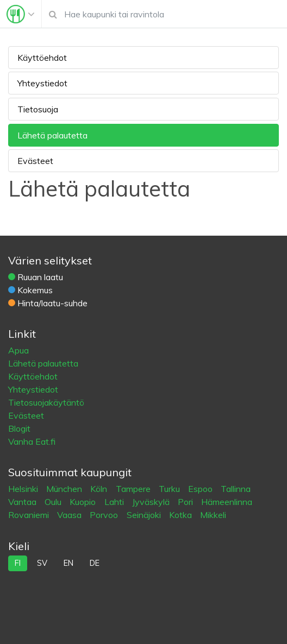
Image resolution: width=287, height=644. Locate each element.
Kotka (182, 515)
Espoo (201, 489)
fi (18, 563)
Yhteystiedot (42, 83)
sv (42, 563)
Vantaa (23, 502)
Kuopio (84, 502)
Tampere (134, 489)
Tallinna (236, 489)
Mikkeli (213, 515)
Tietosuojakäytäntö (46, 402)
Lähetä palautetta (52, 135)
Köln (100, 489)
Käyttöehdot (42, 58)
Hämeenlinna (227, 502)
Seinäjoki (145, 515)
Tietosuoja (38, 109)
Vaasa (70, 515)
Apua (18, 350)
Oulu (54, 502)
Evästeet (35, 161)
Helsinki (24, 489)
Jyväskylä (152, 502)
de (95, 563)
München (65, 489)
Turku (170, 489)
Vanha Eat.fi (32, 441)
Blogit (19, 428)
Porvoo (105, 515)
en (68, 563)
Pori (186, 502)
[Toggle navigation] (21, 14)
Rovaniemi (30, 515)
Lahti (115, 502)
